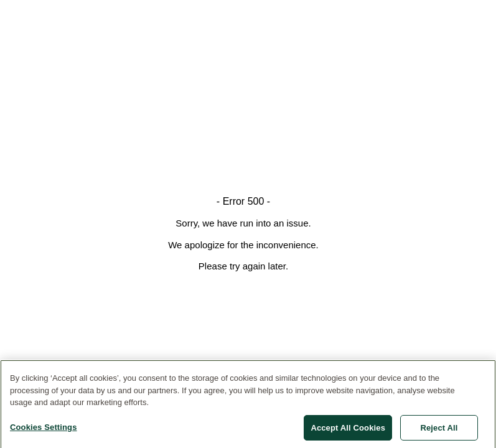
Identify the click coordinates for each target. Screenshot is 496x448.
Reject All (439, 430)
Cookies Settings (44, 429)
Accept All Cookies (348, 430)
